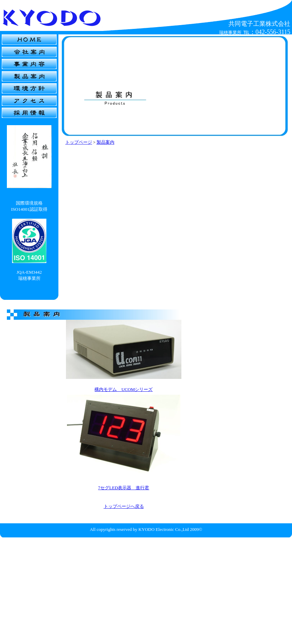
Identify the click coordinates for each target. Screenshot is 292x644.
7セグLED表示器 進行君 (124, 488)
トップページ (79, 142)
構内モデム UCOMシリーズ (123, 389)
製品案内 (105, 142)
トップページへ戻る (124, 506)
